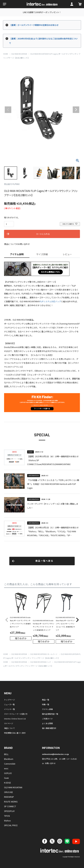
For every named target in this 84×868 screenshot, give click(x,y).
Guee (6, 778)
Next (76, 110)
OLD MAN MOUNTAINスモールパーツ (44, 654)
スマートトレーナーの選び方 (16, 714)
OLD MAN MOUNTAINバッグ (41, 662)
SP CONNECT (10, 806)
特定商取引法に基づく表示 (15, 733)
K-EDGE (8, 783)
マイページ (9, 723)
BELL (6, 754)
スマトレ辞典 (47, 709)
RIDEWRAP (9, 797)
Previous (8, 110)
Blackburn (9, 759)
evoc (6, 768)
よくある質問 (47, 723)
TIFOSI (7, 816)
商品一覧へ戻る (44, 561)
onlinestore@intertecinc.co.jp (55, 754)
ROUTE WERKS (11, 802)
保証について (9, 728)
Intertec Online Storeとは (15, 719)
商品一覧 (46, 700)
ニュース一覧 (9, 704)
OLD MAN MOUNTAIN (19, 54)
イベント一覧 (9, 709)
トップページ (9, 700)
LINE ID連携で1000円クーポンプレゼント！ (42, 12)
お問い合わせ (50, 763)
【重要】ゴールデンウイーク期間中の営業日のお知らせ (34, 25)
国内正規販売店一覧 (50, 714)
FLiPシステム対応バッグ (50, 301)
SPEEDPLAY (9, 811)
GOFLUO (8, 773)
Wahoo (7, 821)
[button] (7, 620)
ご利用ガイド (47, 719)
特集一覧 (46, 704)
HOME (6, 54)
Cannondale (10, 764)
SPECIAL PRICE (11, 825)
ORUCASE (8, 792)
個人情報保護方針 (49, 728)
